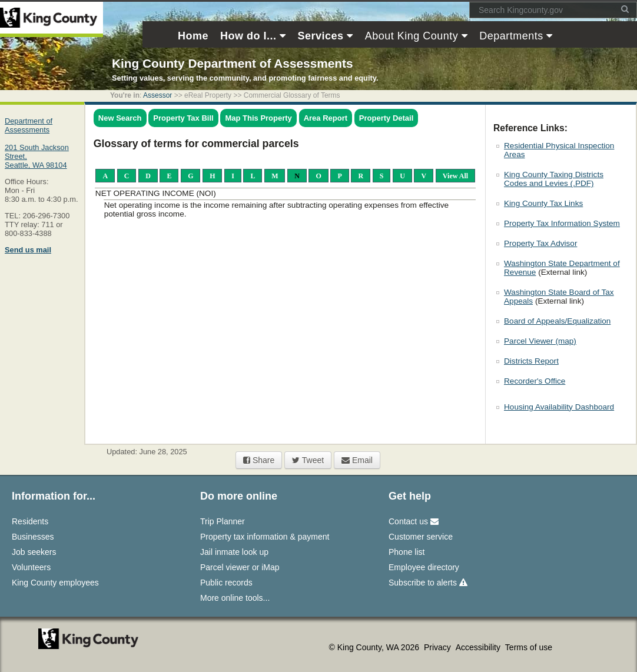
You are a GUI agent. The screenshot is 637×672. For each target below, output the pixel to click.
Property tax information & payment (265, 537)
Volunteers (31, 567)
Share (259, 460)
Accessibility (479, 647)
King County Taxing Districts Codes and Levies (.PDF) (554, 179)
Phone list (407, 552)
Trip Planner (223, 521)
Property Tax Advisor (540, 243)
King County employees (55, 583)
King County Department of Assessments (232, 63)
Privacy (439, 647)
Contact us (414, 521)
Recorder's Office (535, 381)
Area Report (326, 118)
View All (455, 175)
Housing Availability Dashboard (559, 407)
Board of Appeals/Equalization (557, 321)
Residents (30, 521)
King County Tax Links (543, 203)
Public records (226, 583)
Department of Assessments (29, 125)
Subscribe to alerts (428, 583)
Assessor (157, 95)
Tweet (308, 460)
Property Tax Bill (183, 118)
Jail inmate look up (234, 552)
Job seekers (34, 552)
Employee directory (424, 567)
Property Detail (386, 118)
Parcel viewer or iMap (240, 567)
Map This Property (258, 118)
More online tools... (235, 598)
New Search (120, 118)
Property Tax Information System (562, 223)
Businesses (33, 537)
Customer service (421, 537)
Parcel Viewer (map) (540, 341)
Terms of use (529, 647)
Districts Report (531, 361)
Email (357, 460)
